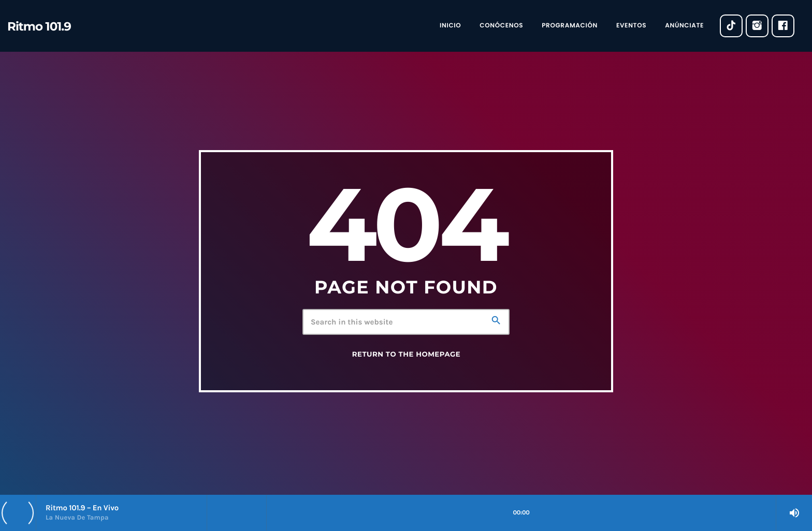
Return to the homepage (406, 355)
